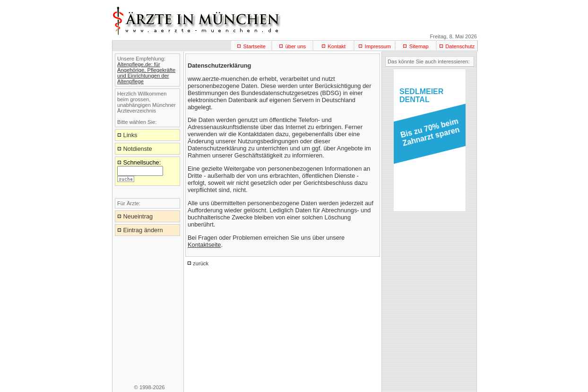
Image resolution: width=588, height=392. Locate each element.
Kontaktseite (204, 245)
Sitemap (419, 46)
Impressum (378, 46)
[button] (428, 135)
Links (130, 135)
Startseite (255, 46)
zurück (201, 263)
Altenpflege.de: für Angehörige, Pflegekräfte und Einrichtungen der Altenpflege (146, 73)
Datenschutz (460, 46)
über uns (295, 46)
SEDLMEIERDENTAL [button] (421, 96)
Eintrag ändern (143, 230)
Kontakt (337, 46)
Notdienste (138, 149)
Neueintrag (138, 216)
